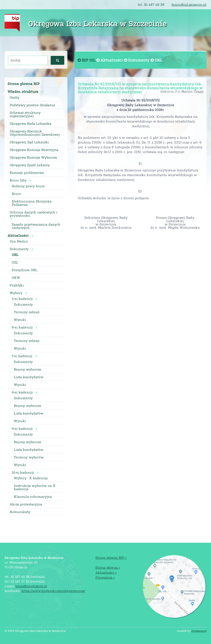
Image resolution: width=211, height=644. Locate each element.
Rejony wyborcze (28, 369)
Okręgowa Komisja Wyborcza (33, 157)
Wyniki (20, 320)
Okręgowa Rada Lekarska (30, 124)
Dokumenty (19, 249)
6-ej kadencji (22, 327)
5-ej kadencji (22, 299)
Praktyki (17, 285)
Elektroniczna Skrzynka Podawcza (32, 203)
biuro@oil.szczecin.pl (189, 4)
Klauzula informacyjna (33, 497)
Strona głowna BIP (24, 84)
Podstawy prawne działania (32, 105)
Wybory (16, 293)
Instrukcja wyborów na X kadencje (35, 487)
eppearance (199, 631)
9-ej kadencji (22, 429)
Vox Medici (19, 241)
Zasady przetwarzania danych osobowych (36, 226)
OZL (15, 262)
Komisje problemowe (27, 173)
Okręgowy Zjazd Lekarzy (30, 165)
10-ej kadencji (23, 472)
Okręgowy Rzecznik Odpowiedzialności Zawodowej (35, 133)
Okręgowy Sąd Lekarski (29, 142)
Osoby (15, 97)
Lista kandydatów (29, 377)
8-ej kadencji (22, 392)
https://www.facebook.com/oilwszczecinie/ (53, 591)
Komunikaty (20, 512)
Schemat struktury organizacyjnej (25, 114)
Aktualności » (106, 572)
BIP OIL (87, 60)
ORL (15, 255)
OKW (16, 278)
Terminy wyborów (29, 457)
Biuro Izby (18, 180)
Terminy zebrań (27, 312)
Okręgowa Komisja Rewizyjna (34, 150)
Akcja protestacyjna (26, 504)
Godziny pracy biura (28, 186)
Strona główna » (108, 567)
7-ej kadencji (22, 356)
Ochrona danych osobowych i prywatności (34, 214)
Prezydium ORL (25, 270)
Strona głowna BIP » (111, 557)
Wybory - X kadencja (31, 478)
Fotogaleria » (105, 577)
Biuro (16, 194)
